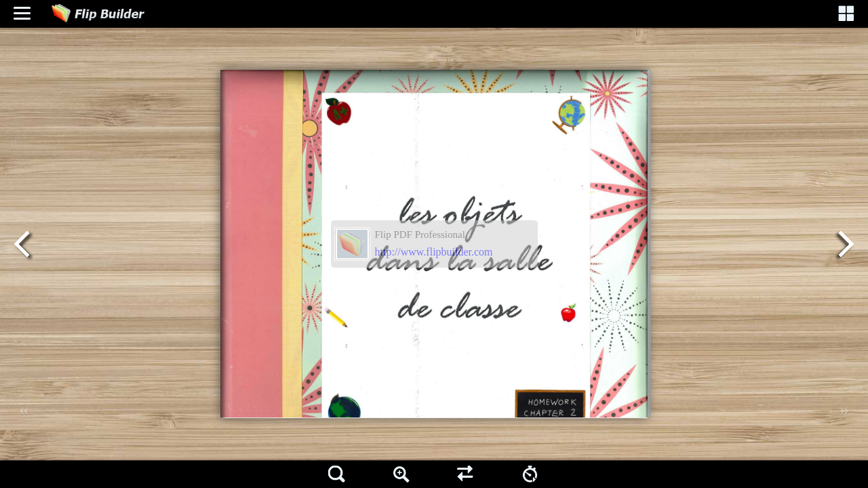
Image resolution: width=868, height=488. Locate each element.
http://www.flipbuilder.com (434, 252)
